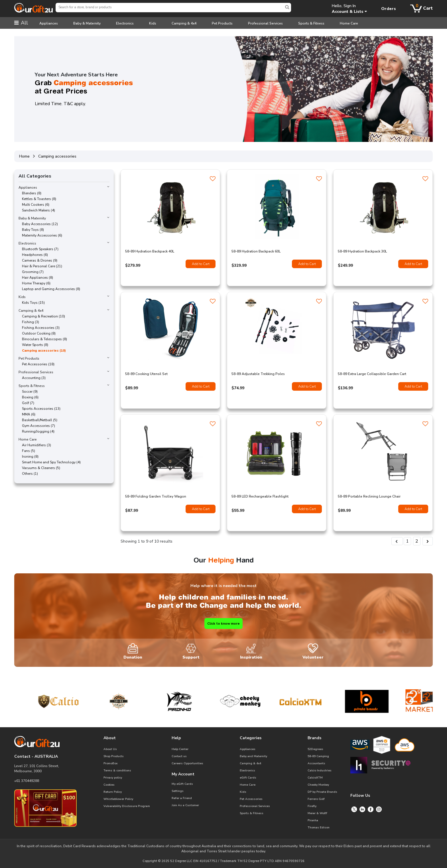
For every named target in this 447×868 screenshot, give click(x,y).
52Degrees (315, 749)
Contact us (179, 756)
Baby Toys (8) (31, 230)
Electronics (125, 23)
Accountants (316, 763)
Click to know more (223, 624)
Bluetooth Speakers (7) (38, 249)
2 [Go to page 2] (417, 541)
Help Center (180, 749)
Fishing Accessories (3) (39, 328)
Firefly (312, 806)
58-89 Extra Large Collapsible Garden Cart (372, 374)
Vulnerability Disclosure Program (127, 806)
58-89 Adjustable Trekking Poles (258, 374)
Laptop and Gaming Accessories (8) (49, 289)
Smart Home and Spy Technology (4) (50, 462)
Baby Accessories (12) (38, 224)
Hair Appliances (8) (36, 278)
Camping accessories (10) (42, 351)
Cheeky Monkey (318, 785)
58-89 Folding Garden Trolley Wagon (156, 496)
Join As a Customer (185, 805)
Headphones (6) (33, 255)
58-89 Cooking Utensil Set (146, 374)
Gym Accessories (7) (37, 426)
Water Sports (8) (33, 345)
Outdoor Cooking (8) (37, 333)
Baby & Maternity (87, 23)
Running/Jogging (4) (36, 431)
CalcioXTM (315, 778)
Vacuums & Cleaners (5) (39, 468)
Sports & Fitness (311, 23)
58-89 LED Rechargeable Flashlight (260, 496)
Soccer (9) (28, 392)
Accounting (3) (32, 378)
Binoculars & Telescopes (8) (43, 339)
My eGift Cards (182, 784)
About (110, 738)
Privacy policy (113, 778)
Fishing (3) (29, 322)
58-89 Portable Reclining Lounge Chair (369, 496)
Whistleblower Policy (118, 799)
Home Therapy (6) (34, 283)
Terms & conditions (117, 771)
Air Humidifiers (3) (35, 445)
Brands (314, 738)
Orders (389, 9)
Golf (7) (26, 403)
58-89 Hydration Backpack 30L (362, 251)
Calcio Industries (320, 771)
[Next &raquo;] (428, 541)
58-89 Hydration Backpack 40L (150, 251)
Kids (153, 23)
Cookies (109, 785)
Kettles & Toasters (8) (37, 199)
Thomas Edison (319, 828)
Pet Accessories (251, 799)
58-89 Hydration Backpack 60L (256, 251)
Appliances (49, 23)
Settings (178, 791)
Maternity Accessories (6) (40, 235)
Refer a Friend (182, 798)
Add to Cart (201, 264)
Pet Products (222, 23)
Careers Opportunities (187, 763)
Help (176, 738)
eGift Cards (248, 778)
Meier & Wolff (317, 813)
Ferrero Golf (316, 799)
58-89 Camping (318, 756)
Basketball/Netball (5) (38, 420)
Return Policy (113, 792)
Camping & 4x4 (184, 23)
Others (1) (28, 474)
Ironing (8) (29, 457)
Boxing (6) (29, 397)
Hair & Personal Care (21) (40, 266)
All (21, 23)
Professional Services (265, 23)
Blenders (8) (30, 193)
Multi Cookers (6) (34, 205)
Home (24, 156)
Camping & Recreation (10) (42, 316)
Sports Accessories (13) (39, 409)
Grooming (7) (31, 272)
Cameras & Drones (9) (38, 260)
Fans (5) (27, 451)
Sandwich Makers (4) (37, 210)
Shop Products (114, 756)
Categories (251, 738)
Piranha (313, 820)
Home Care (349, 23)
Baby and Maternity (253, 756)
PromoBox (110, 763)
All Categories (35, 176)
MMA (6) (27, 414)
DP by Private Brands (322, 792)
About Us (110, 749)
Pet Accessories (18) (36, 364)
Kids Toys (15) (32, 303)
